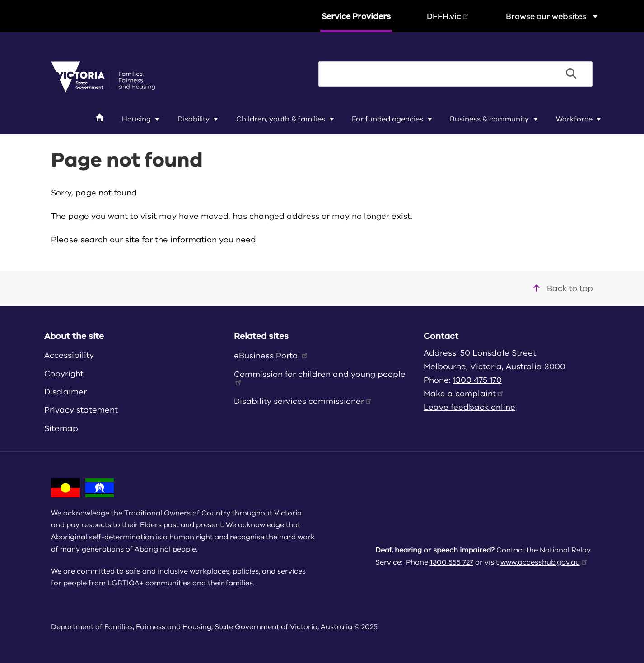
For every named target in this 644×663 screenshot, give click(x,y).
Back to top (563, 288)
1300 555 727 (452, 562)
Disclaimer (65, 392)
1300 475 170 (477, 380)
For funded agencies (387, 119)
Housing (136, 119)
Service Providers (356, 16)
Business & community (489, 119)
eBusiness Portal (271, 356)
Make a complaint (464, 394)
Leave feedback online (469, 407)
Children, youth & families (281, 119)
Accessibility (69, 355)
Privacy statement (81, 410)
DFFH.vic (448, 16)
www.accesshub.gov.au (544, 562)
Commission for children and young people (320, 377)
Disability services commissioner (303, 401)
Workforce (574, 119)
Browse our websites (553, 16)
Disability (194, 119)
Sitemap (61, 428)
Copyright (64, 374)
